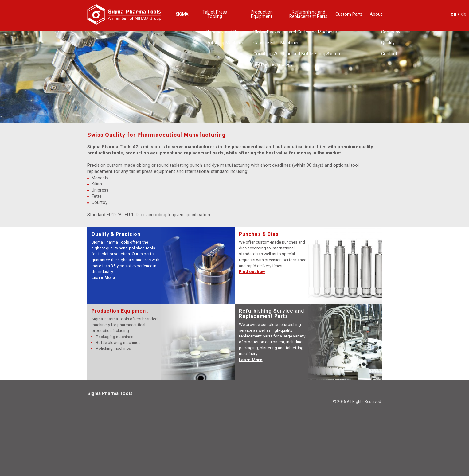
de (464, 14)
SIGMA (182, 14)
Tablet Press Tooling (215, 15)
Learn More (103, 277)
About (376, 14)
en (453, 14)
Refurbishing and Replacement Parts (308, 15)
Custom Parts (349, 14)
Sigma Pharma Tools (110, 393)
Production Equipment (262, 15)
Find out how (252, 271)
